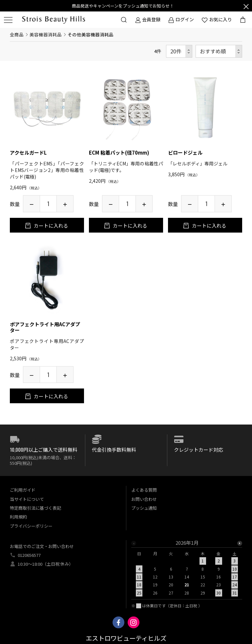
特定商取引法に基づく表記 (35, 508)
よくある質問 (144, 490)
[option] (187, 570)
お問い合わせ (144, 499)
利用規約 (18, 517)
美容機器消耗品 (46, 34)
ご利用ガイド (23, 490)
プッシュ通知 (144, 508)
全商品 (17, 34)
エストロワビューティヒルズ (126, 639)
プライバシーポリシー (31, 526)
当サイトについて (27, 499)
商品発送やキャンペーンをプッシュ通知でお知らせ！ (123, 6)
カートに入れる (51, 226)
